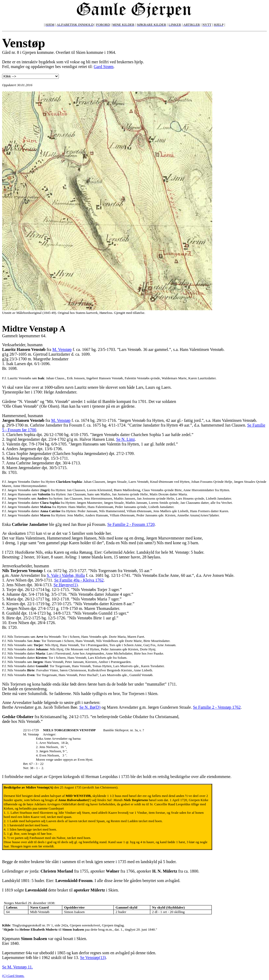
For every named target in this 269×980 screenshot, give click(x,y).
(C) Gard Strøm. (13, 976)
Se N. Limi (125, 439)
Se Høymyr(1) (66, 585)
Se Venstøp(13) (93, 958)
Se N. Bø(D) (90, 707)
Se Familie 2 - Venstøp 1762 (217, 707)
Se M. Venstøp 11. (17, 967)
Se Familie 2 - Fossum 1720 (131, 524)
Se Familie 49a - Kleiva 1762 (79, 580)
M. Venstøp (62, 349)
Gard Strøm (104, 67)
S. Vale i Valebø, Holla (66, 575)
